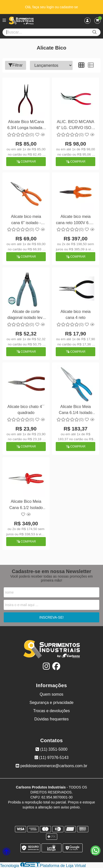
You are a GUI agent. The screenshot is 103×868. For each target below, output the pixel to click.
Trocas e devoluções (51, 711)
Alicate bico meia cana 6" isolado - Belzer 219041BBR (26, 220)
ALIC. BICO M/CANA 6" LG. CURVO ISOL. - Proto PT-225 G (76, 125)
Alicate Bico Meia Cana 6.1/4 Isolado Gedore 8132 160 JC (76, 410)
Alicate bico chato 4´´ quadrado (26, 410)
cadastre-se (69, 7)
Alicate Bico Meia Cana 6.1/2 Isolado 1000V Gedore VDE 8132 (26, 505)
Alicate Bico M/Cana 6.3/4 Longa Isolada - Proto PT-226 (26, 125)
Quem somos (51, 694)
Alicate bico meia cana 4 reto (76, 315)
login (51, 7)
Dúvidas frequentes (51, 719)
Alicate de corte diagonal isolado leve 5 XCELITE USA (26, 315)
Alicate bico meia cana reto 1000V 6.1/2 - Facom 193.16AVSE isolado (76, 220)
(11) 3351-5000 (51, 749)
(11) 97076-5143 (52, 758)
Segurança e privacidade (51, 703)
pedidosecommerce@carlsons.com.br (51, 766)
